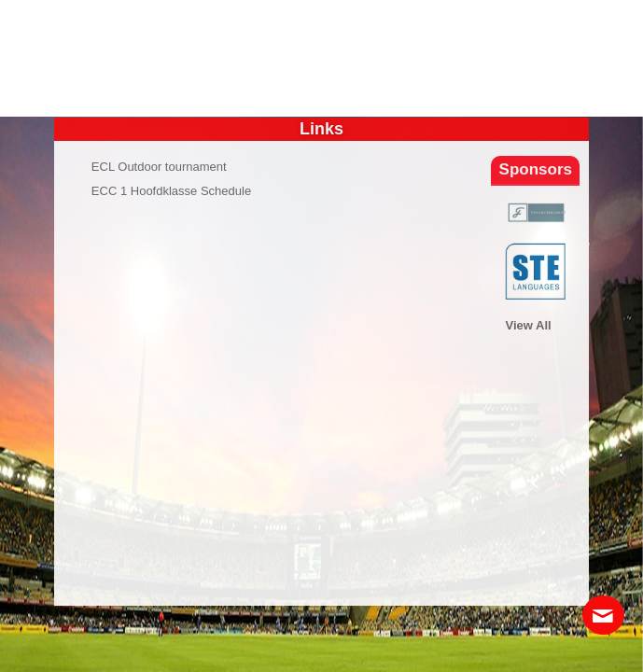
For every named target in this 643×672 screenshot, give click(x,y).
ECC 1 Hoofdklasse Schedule (171, 191)
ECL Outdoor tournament (159, 167)
